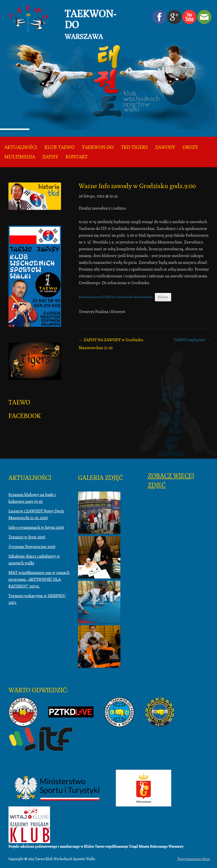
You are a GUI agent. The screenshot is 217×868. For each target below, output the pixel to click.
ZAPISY (50, 157)
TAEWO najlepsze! (192, 340)
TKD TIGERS (134, 147)
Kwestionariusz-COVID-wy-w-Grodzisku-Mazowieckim (116, 297)
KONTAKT (77, 157)
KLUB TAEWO (59, 147)
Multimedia (20, 157)
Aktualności (21, 147)
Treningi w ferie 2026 (27, 537)
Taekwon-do (98, 147)
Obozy (190, 147)
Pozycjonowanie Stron (194, 859)
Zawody (165, 147)
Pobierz (163, 297)
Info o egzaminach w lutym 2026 (36, 527)
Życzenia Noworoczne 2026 (32, 547)
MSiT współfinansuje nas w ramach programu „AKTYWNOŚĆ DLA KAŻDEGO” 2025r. (39, 579)
